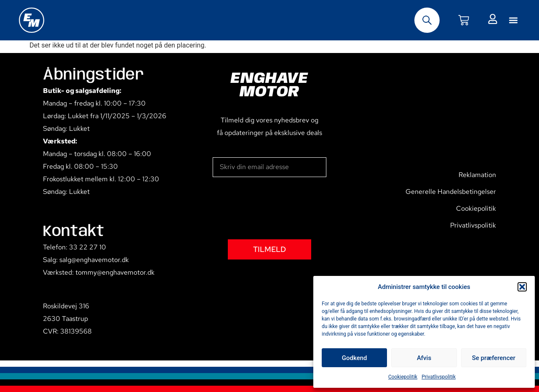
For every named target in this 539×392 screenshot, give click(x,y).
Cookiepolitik (403, 377)
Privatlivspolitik (439, 377)
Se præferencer (494, 358)
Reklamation (477, 175)
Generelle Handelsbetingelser (451, 192)
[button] (522, 287)
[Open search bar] (427, 20)
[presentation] (277, 208)
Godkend (355, 358)
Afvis (424, 358)
